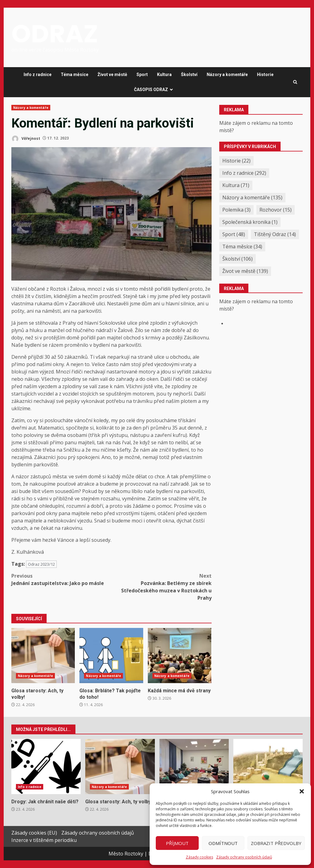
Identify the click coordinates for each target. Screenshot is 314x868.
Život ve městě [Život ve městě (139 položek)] (245, 271)
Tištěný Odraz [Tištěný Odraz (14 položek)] (275, 234)
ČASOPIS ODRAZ (151, 90)
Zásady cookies (199, 857)
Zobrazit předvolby (276, 843)
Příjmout (177, 843)
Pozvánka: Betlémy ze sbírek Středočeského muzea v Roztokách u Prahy (161, 587)
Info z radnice (38, 75)
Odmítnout (223, 843)
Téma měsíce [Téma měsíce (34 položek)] (242, 247)
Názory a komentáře (227, 75)
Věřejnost (26, 139)
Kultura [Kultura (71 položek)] (236, 185)
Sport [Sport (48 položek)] (234, 234)
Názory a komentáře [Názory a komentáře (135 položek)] (252, 197)
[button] (302, 791)
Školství (189, 75)
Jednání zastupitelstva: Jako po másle (61, 579)
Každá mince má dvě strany (180, 656)
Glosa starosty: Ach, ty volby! (43, 656)
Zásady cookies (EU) (34, 833)
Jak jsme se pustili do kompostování (194, 767)
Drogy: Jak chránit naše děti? (46, 767)
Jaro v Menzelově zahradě (268, 767)
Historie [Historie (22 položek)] (236, 161)
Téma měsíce (75, 75)
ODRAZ (55, 34)
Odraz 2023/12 (41, 564)
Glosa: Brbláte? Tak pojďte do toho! (111, 656)
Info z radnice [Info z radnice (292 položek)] (244, 173)
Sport (142, 75)
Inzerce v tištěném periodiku (44, 840)
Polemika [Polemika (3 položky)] (236, 210)
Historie (265, 75)
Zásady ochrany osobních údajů (244, 857)
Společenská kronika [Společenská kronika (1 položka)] (250, 222)
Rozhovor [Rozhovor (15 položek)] (276, 210)
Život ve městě (112, 75)
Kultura (164, 75)
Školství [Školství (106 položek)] (237, 259)
